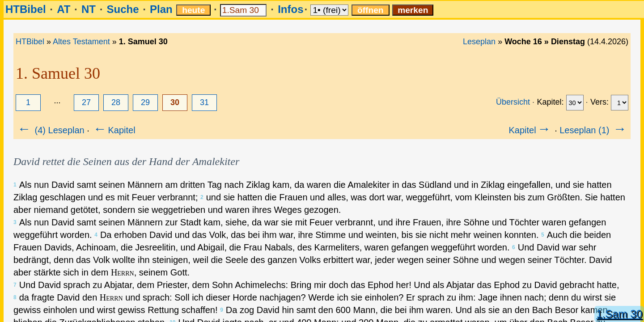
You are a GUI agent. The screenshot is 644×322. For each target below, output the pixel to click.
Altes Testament (81, 42)
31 (204, 102)
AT (64, 9)
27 (86, 102)
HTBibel (26, 9)
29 (145, 102)
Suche (123, 9)
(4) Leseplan (50, 130)
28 (116, 102)
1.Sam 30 (619, 314)
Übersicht (513, 102)
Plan (161, 9)
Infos (290, 9)
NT (89, 9)
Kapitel (113, 130)
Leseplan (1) (594, 130)
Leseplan (479, 42)
